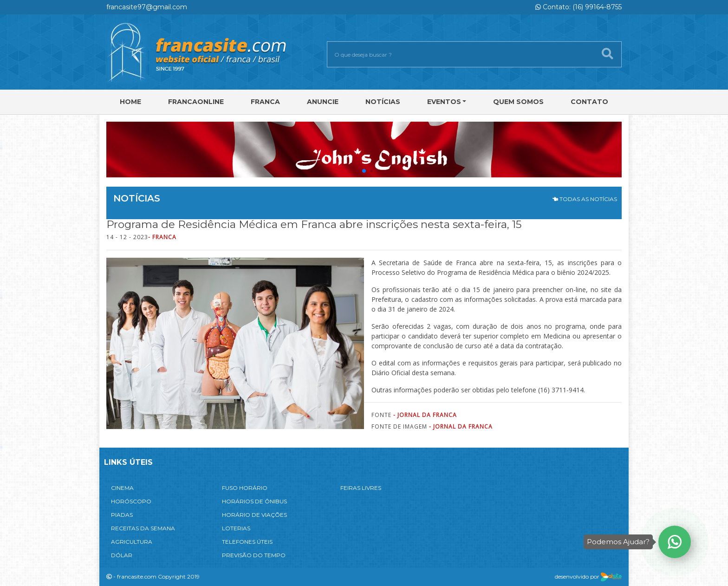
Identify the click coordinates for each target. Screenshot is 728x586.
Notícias (383, 102)
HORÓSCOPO (131, 501)
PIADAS (122, 515)
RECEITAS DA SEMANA (143, 528)
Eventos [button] (444, 102)
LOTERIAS (236, 528)
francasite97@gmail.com (147, 7)
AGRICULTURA (132, 542)
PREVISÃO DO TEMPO (254, 555)
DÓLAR (122, 555)
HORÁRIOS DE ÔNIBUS (254, 501)
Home (130, 102)
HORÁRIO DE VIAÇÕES (254, 515)
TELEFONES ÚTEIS (247, 542)
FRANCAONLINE (196, 102)
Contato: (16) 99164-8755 (578, 7)
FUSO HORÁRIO (245, 488)
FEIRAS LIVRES (361, 488)
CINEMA (122, 488)
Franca (265, 102)
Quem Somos (518, 102)
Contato (589, 102)
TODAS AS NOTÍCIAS (585, 199)
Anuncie (323, 102)
